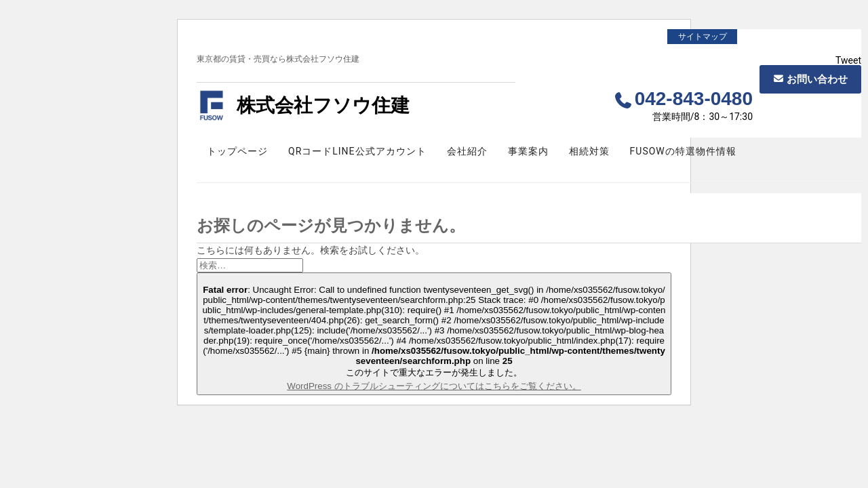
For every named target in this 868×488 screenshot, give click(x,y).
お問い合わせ (817, 79)
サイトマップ (703, 37)
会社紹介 (467, 151)
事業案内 (528, 151)
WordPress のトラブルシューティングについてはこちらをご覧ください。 (434, 386)
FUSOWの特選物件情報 (683, 151)
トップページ (237, 151)
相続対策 (589, 151)
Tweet (848, 60)
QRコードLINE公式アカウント (357, 151)
